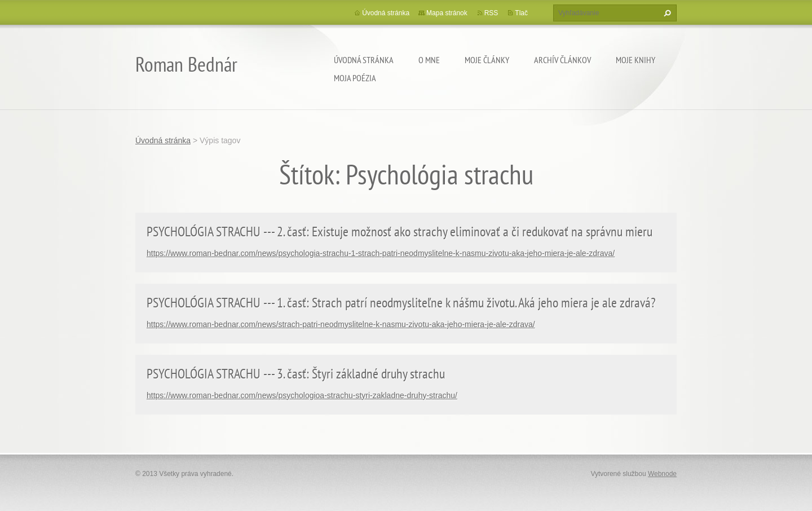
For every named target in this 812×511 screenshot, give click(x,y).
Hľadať (666, 13)
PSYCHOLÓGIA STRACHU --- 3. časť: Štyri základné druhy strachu (296, 374)
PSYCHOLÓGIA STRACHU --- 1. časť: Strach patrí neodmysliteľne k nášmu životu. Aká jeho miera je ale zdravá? (401, 303)
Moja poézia (355, 78)
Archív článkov (562, 60)
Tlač (521, 13)
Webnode (662, 474)
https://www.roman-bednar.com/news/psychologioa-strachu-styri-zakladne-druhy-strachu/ (302, 395)
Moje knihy (636, 60)
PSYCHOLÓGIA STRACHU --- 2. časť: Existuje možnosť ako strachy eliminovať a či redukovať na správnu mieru (400, 232)
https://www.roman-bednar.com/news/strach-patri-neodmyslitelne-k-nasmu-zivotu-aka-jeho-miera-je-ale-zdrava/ (341, 324)
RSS (491, 13)
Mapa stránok (447, 13)
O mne (429, 60)
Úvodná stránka (364, 60)
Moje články (487, 60)
